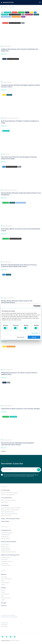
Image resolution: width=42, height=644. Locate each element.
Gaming (23, 17)
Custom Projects (5, 521)
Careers (3, 592)
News (2, 596)
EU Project (4, 603)
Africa (32, 12)
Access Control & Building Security (9, 514)
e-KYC (23, 15)
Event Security (8, 12)
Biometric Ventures (6, 598)
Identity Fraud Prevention (15, 15)
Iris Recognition (5, 537)
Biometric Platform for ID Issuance (9, 493)
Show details (35, 333)
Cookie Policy (4, 625)
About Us (3, 590)
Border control (29, 15)
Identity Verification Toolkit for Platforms (11, 508)
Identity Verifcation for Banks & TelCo (10, 510)
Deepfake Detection (6, 550)
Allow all (34, 337)
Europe (27, 12)
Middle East (15, 12)
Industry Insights (5, 583)
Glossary (3, 585)
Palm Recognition (5, 539)
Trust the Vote (4, 563)
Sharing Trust (4, 559)
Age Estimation (5, 546)
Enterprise (6, 7)
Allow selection (21, 337)
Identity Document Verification (9, 552)
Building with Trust (6, 558)
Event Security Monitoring (7, 512)
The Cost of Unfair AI (6, 565)
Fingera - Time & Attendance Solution (10, 519)
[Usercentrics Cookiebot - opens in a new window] (34, 306)
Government (12, 7)
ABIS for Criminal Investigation (9, 500)
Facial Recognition (6, 535)
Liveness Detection (6, 548)
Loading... (4, 451)
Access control (5, 15)
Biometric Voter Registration (8, 495)
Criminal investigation (6, 17)
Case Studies (4, 577)
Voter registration (16, 17)
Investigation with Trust (7, 561)
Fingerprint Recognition (7, 533)
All (2, 7)
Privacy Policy (4, 623)
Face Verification (5, 544)
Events (3, 581)
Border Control (5, 502)
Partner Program (5, 594)
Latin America (21, 12)
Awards (3, 600)
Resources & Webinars (6, 579)
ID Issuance (36, 15)
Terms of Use (4, 627)
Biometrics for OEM (6, 516)
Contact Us (4, 606)
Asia (35, 12)
